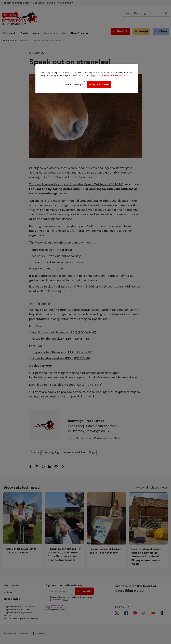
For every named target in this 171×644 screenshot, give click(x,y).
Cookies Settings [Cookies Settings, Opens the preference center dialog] (73, 85)
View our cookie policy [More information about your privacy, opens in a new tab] (113, 75)
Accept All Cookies (99, 85)
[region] (87, 79)
